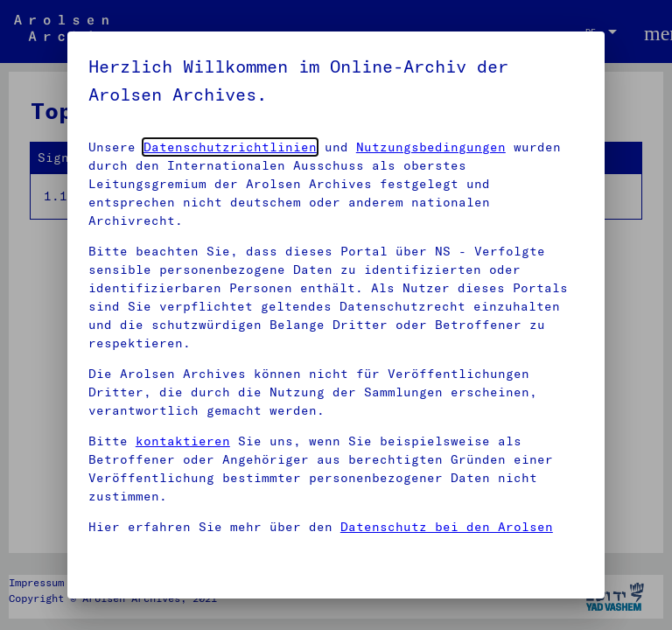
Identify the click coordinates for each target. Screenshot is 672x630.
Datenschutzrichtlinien (230, 147)
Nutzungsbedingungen (431, 147)
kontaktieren (183, 441)
